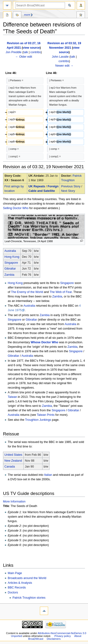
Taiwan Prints (46, 415)
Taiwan (12, 397)
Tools (81, 15)
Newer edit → (64, 66)
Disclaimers (54, 639)
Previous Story (71, 186)
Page (7, 15)
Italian (48, 475)
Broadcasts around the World (27, 578)
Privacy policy (63, 636)
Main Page (15, 573)
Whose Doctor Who (44, 342)
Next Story (68, 191)
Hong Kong (12, 257)
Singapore (11, 263)
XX (6, 180)
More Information (14, 502)
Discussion (17, 15)
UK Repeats (37, 186)
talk (26, 52)
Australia (10, 251)
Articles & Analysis (20, 583)
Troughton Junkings (38, 420)
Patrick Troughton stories (29, 598)
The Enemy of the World (27, 292)
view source (31, 48)
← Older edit (24, 57)
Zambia (9, 275)
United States (13, 455)
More (27, 15)
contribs (36, 52)
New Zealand (13, 461)
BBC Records (17, 588)
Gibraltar (10, 269)
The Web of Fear (61, 292)
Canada (10, 467)
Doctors (13, 592)
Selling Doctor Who (16, 208)
